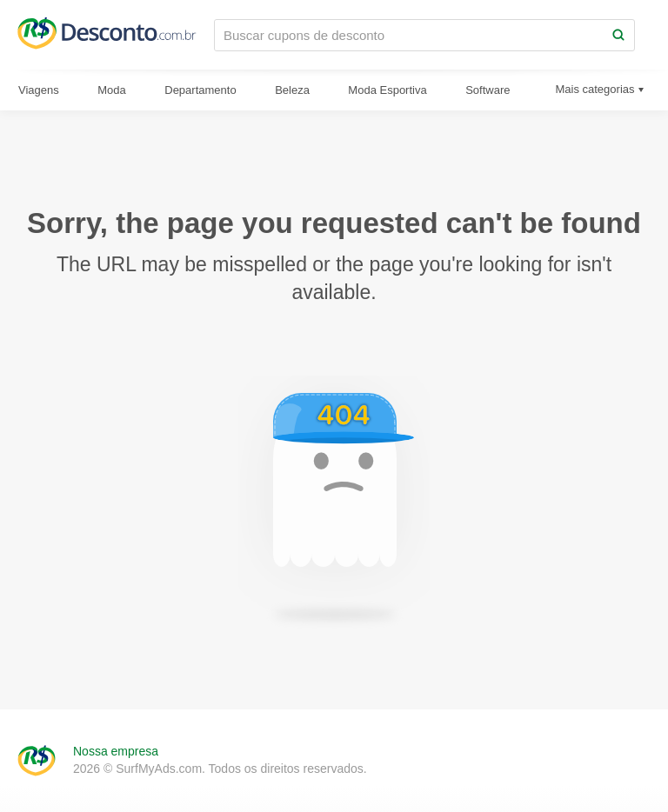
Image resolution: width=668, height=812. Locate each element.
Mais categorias (595, 89)
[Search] (618, 35)
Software (488, 90)
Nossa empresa (116, 751)
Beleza (292, 90)
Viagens (39, 90)
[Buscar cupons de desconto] (409, 35)
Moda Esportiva (387, 90)
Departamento (200, 90)
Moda (112, 90)
